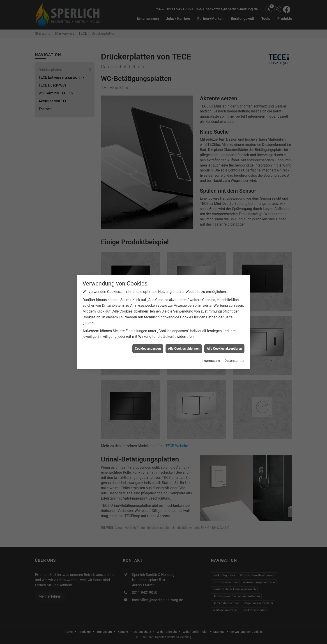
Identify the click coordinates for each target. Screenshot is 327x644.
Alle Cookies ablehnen (184, 331)
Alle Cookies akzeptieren (224, 331)
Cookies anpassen (148, 331)
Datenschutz (234, 343)
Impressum (211, 343)
